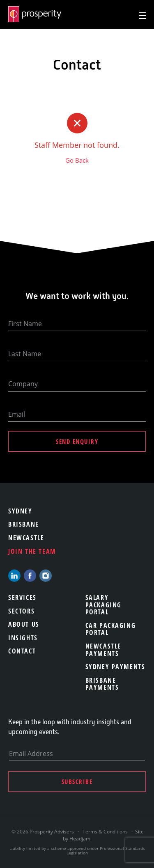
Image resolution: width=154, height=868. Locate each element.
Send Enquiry (77, 441)
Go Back (77, 160)
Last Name (25, 354)
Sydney (20, 511)
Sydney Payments (115, 667)
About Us (24, 624)
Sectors (21, 611)
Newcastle (26, 538)
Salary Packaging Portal (103, 605)
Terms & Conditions (105, 832)
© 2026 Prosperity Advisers (43, 832)
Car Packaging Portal (111, 629)
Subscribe (77, 782)
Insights (23, 638)
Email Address (31, 754)
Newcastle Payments (103, 650)
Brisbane (24, 524)
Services (22, 597)
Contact (22, 651)
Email (17, 414)
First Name (25, 324)
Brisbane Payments (102, 684)
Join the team (32, 551)
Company (23, 384)
